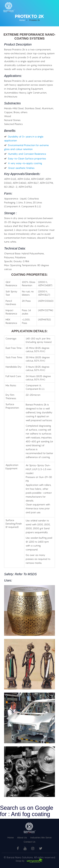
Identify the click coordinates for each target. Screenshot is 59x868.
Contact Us (29, 842)
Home (11, 837)
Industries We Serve (41, 837)
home (22, 20)
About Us (22, 837)
